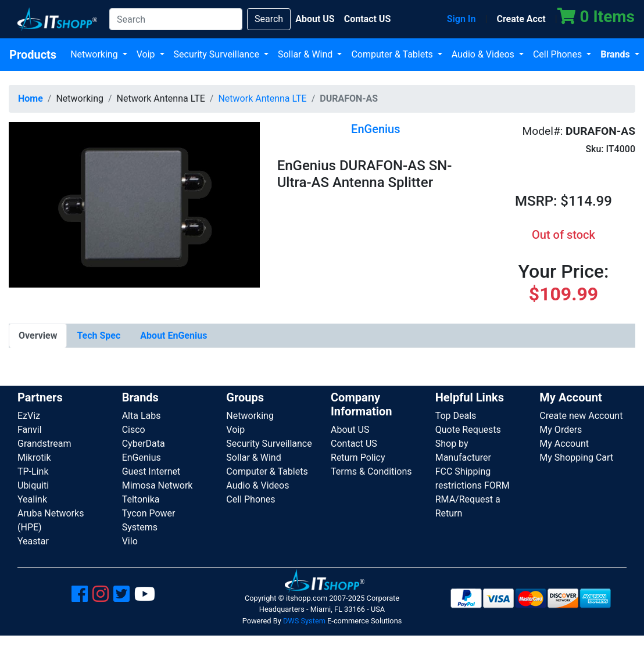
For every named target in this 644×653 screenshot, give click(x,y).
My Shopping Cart (576, 458)
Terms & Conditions (371, 471)
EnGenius (142, 458)
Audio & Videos (484, 54)
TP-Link (33, 471)
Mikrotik (34, 458)
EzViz (29, 416)
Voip (147, 54)
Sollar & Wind (306, 54)
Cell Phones (559, 54)
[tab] (38, 336)
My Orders (561, 430)
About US (350, 430)
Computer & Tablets (393, 54)
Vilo (130, 541)
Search (269, 19)
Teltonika (141, 499)
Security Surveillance (218, 54)
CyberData (144, 444)
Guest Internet (151, 471)
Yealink (32, 499)
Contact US (354, 444)
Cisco (134, 430)
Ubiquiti (33, 485)
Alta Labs (142, 416)
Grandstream (44, 444)
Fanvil (30, 430)
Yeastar (33, 541)
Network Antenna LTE (262, 98)
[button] (134, 204)
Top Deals (456, 416)
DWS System (304, 621)
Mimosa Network (158, 485)
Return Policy (358, 458)
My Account (564, 444)
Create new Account (581, 416)
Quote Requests (468, 430)
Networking (95, 54)
